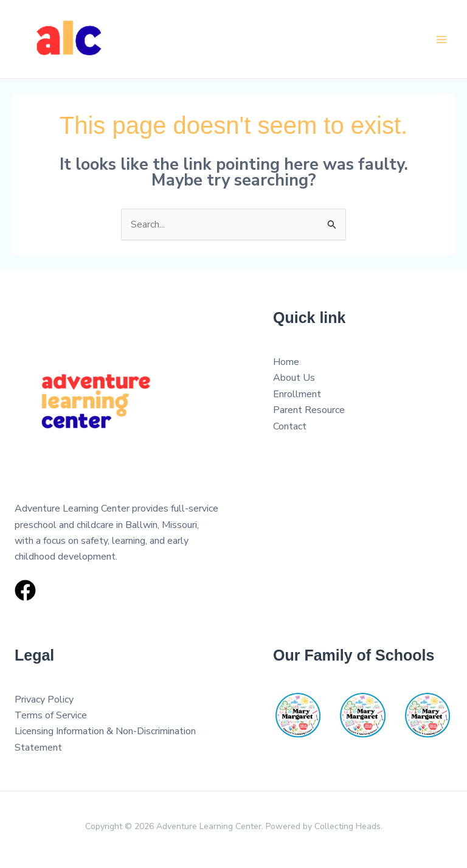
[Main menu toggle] (441, 40)
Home (286, 362)
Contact (290, 426)
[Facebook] (25, 590)
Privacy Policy (44, 700)
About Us (294, 378)
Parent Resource (309, 410)
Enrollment (297, 394)
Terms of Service (51, 715)
